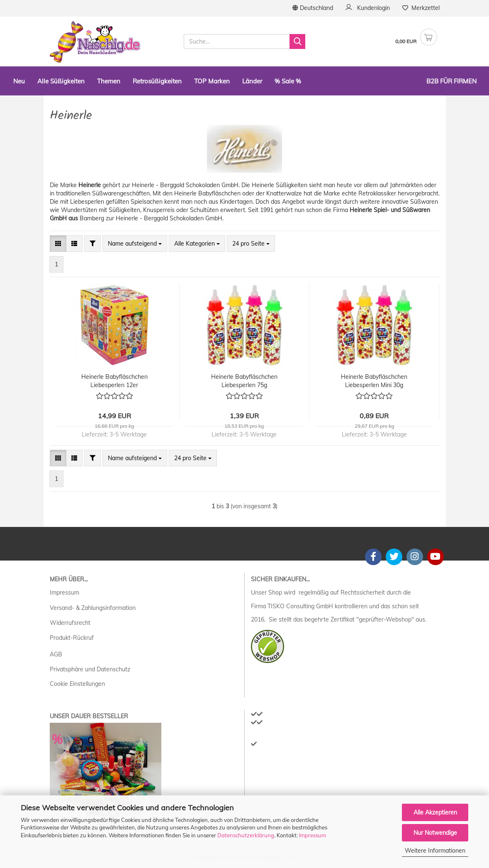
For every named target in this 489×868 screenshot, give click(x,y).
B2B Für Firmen (451, 81)
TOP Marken (212, 81)
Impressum (313, 835)
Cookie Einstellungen (77, 684)
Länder (252, 81)
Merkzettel (421, 8)
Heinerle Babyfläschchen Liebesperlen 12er (114, 381)
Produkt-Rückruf (72, 638)
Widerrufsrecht (70, 623)
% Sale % (288, 81)
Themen (109, 81)
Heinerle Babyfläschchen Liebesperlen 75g (244, 381)
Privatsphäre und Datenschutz (90, 669)
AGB (56, 654)
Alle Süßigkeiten (61, 81)
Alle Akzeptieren (435, 812)
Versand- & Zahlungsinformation (93, 608)
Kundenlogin (368, 8)
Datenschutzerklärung (246, 835)
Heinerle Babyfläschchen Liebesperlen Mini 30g (374, 381)
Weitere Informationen (435, 851)
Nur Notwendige (435, 833)
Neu (19, 81)
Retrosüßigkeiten (157, 81)
